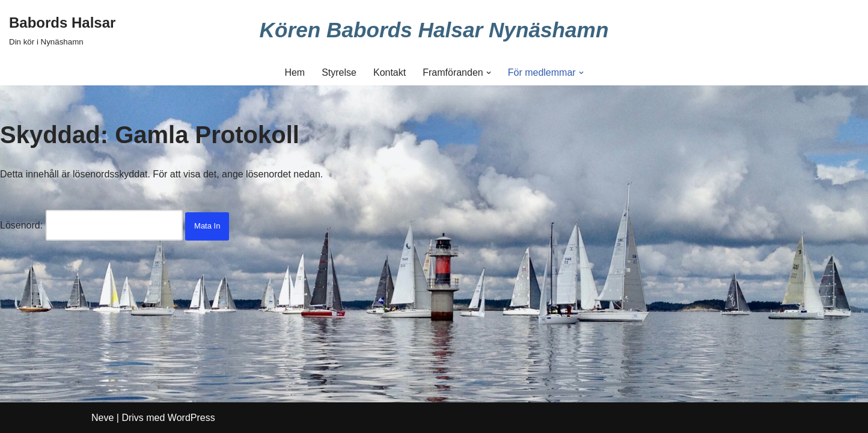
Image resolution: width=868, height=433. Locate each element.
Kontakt (390, 72)
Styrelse (339, 72)
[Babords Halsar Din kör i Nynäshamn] (62, 30)
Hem (295, 72)
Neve (102, 418)
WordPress (191, 418)
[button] (489, 73)
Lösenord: (91, 225)
